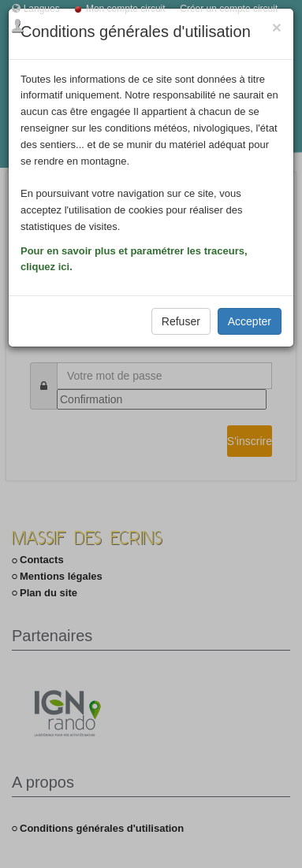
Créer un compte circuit (229, 9)
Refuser (181, 321)
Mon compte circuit (126, 9)
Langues (42, 9)
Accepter (250, 321)
